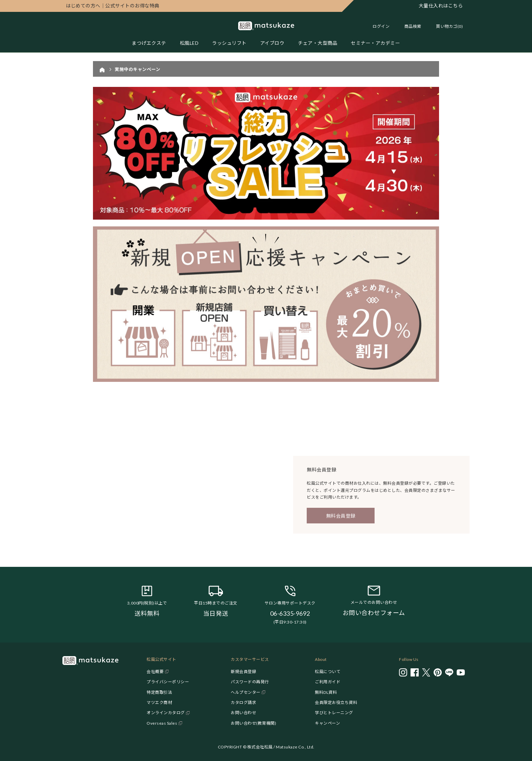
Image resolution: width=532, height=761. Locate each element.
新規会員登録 (243, 672)
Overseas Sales (162, 723)
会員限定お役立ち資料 (336, 702)
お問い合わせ (243, 713)
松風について (328, 672)
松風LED (189, 43)
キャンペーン (327, 723)
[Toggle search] (410, 26)
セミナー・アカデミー (375, 43)
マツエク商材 (159, 702)
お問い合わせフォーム (374, 613)
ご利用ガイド (328, 682)
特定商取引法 (159, 692)
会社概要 (155, 672)
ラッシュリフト (229, 43)
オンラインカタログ (166, 713)
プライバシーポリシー (168, 682)
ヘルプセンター (246, 692)
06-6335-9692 (290, 613)
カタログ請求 (243, 702)
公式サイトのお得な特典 (113, 6)
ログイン (381, 26)
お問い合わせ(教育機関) (253, 723)
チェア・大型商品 (318, 43)
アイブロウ (272, 43)
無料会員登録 (341, 516)
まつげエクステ (149, 43)
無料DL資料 (326, 692)
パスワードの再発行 (250, 682)
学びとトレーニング (334, 713)
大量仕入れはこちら (441, 6)
